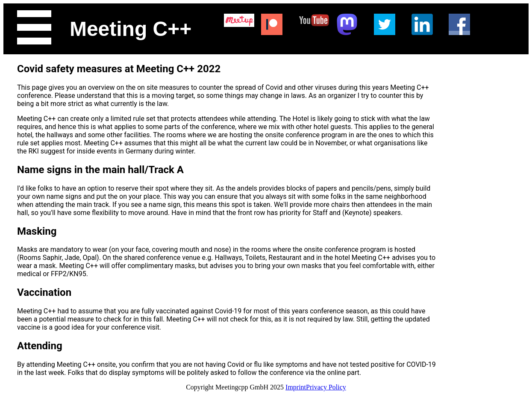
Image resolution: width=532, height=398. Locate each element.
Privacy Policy (326, 387)
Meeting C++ (131, 29)
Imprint (296, 387)
